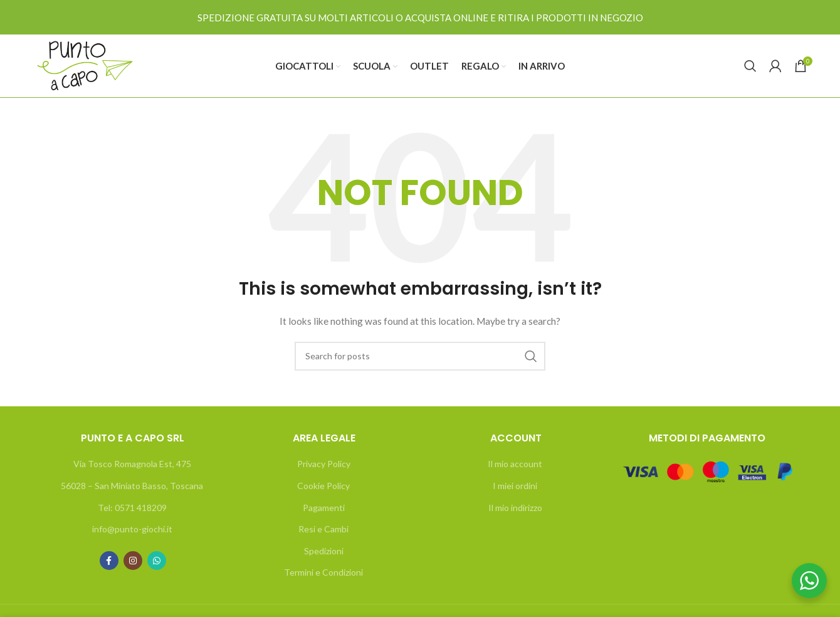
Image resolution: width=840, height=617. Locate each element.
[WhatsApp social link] (157, 561)
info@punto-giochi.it (132, 529)
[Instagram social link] (133, 561)
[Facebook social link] (109, 561)
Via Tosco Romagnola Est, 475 (132, 464)
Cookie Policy (323, 486)
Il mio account (515, 464)
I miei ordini (515, 486)
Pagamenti (324, 508)
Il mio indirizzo (515, 508)
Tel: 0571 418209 (132, 508)
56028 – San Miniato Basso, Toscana (132, 486)
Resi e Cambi (323, 529)
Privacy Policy (324, 464)
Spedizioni (324, 551)
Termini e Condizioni (323, 572)
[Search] (750, 66)
